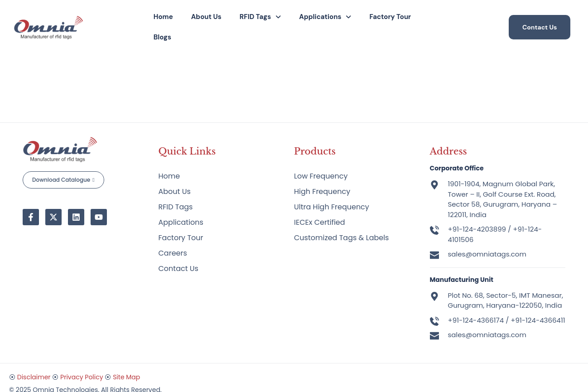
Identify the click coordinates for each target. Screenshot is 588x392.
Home (163, 17)
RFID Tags (260, 17)
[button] (260, 17)
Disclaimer (34, 377)
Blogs (162, 37)
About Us (206, 17)
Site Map (126, 377)
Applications (325, 17)
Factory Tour (390, 17)
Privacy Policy (82, 377)
